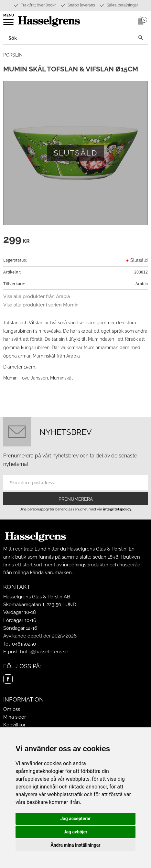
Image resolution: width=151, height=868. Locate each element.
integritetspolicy (117, 509)
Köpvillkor (14, 725)
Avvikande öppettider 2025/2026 (40, 636)
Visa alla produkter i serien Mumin (41, 305)
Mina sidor (15, 717)
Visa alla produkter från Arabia (37, 296)
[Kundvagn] (139, 21)
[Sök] (141, 38)
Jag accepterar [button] (75, 819)
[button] (9, 24)
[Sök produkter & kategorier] (69, 38)
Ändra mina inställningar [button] (76, 845)
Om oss (12, 709)
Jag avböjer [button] (75, 832)
